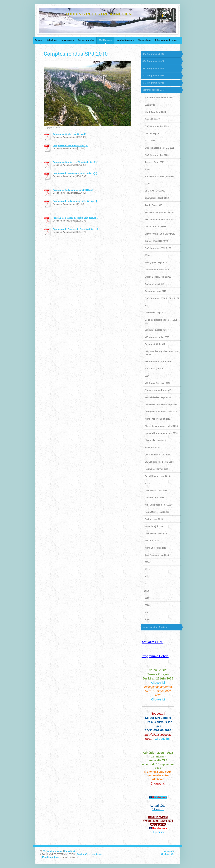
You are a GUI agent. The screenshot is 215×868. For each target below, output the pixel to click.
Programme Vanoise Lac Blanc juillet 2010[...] (75, 162)
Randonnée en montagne (89, 854)
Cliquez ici (158, 683)
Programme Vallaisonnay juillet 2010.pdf (73, 190)
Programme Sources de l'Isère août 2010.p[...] (76, 218)
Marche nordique (51, 857)
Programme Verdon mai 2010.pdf (69, 134)
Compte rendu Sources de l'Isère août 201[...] (75, 229)
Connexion (170, 851)
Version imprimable (52, 851)
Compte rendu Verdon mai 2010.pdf (71, 145)
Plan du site (70, 851)
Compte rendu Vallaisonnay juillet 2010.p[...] (75, 201)
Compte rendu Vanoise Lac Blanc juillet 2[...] (75, 173)
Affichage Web (168, 854)
